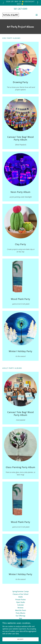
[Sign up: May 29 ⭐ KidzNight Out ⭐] (20, 3)
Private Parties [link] (21, 600)
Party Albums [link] (20, 613)
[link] (11, 15)
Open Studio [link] (21, 602)
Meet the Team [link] (21, 610)
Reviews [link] (20, 608)
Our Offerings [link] (20, 616)
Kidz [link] (21, 618)
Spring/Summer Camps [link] (21, 591)
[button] (37, 15)
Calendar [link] (21, 605)
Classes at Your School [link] (20, 594)
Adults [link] (20, 597)
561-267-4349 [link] (20, 9)
